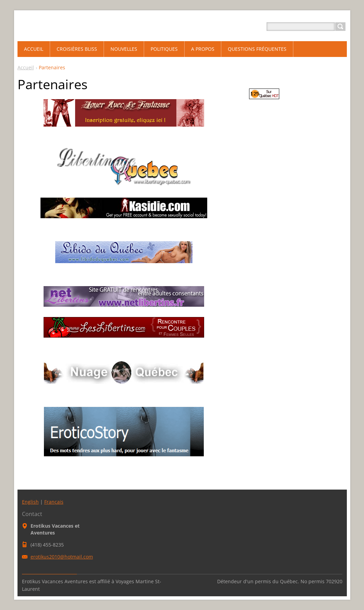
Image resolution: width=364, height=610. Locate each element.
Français (54, 502)
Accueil (26, 67)
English (30, 502)
